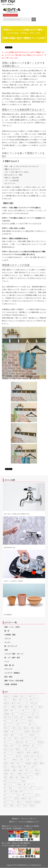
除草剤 (30, 717)
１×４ (30, 760)
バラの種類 (14, 792)
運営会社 (15, 819)
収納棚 (28, 763)
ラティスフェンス (17, 732)
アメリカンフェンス (26, 792)
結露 (35, 763)
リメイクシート (9, 756)
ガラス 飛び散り (22, 806)
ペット (7, 662)
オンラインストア (10, 15)
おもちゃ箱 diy (9, 749)
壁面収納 (41, 742)
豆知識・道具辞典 (11, 684)
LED (37, 717)
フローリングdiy (16, 746)
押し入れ (7, 728)
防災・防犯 (8, 677)
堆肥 (6, 735)
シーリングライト (9, 725)
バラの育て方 (23, 788)
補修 (14, 707)
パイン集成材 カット (11, 788)
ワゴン (35, 767)
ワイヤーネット (9, 742)
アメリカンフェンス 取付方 (12, 795)
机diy (6, 746)
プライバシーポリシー (29, 819)
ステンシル (33, 725)
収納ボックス (34, 735)
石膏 (29, 753)
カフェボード (8, 799)
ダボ (17, 739)
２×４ (23, 760)
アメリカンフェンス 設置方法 (31, 795)
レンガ (34, 707)
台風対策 (29, 802)
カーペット (15, 714)
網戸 (15, 770)
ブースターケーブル (31, 749)
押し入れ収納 (17, 728)
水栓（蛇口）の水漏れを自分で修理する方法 (17, 514)
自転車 (27, 732)
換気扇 (24, 799)
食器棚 (7, 714)
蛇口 (15, 700)
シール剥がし (8, 739)
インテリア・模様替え (12, 673)
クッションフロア (23, 703)
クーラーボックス (21, 721)
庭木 (6, 763)
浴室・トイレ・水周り (12, 627)
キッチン (8, 642)
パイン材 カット (29, 784)
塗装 (20, 707)
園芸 (37, 774)
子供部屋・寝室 (10, 635)
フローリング (26, 714)
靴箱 (42, 763)
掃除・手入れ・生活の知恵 (14, 681)
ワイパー (37, 739)
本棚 (27, 756)
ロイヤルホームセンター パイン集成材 (15, 781)
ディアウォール (15, 710)
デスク (7, 767)
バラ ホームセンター (36, 788)
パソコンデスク (37, 746)
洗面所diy (26, 746)
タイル (7, 707)
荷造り (33, 806)
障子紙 (7, 703)
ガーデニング (29, 774)
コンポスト (29, 770)
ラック (36, 710)
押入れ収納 (20, 742)
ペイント (7, 760)
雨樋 (6, 710)
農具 (12, 777)
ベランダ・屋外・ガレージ (14, 654)
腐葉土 (7, 732)
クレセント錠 (23, 700)
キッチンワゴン (30, 742)
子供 (14, 703)
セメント (7, 700)
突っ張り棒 (36, 732)
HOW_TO (7, 696)
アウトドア (8, 669)
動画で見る (21, 753)
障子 (21, 770)
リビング (8, 639)
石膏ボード (19, 749)
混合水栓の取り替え (10, 548)
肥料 (20, 774)
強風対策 (37, 802)
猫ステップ (14, 735)
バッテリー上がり (9, 753)
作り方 (38, 770)
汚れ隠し (19, 756)
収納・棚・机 (9, 665)
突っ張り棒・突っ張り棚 (11, 717)
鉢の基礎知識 (8, 615)
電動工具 (36, 753)
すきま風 (34, 703)
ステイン (38, 760)
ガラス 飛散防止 (9, 806)
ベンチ (23, 717)
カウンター (24, 735)
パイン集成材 (20, 777)
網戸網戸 (7, 770)
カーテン (32, 799)
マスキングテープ (27, 739)
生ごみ (13, 774)
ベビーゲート (27, 710)
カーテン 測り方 (9, 802)
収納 (14, 767)
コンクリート (34, 696)
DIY (33, 756)
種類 (6, 774)
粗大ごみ (20, 802)
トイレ (40, 756)
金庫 (39, 728)
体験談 (16, 696)
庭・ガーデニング (11, 646)
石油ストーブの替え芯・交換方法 (13, 581)
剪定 (13, 763)
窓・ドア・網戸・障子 (12, 658)
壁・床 (7, 631)
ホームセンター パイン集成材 (13, 784)
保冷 (31, 721)
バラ (6, 792)
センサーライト (35, 700)
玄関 (6, 650)
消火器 (26, 728)
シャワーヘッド (22, 725)
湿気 (41, 707)
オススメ (24, 696)
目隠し (15, 760)
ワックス (35, 714)
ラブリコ (27, 767)
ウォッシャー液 (9, 721)
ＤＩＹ (29, 777)
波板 (27, 707)
